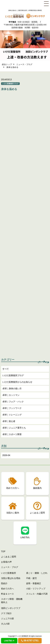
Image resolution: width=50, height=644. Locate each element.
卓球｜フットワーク (12, 409)
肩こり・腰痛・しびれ (37, 573)
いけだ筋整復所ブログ (13, 376)
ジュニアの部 (7, 619)
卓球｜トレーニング (12, 415)
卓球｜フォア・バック (13, 402)
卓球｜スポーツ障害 (12, 435)
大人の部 (5, 624)
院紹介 (4, 583)
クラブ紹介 (6, 613)
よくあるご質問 (9, 557)
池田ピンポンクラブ (11, 608)
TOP (3, 551)
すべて (6, 369)
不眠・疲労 (31, 578)
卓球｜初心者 (9, 422)
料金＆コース (7, 594)
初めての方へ (7, 589)
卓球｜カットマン (11, 395)
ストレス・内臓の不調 (37, 594)
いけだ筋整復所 (9, 573)
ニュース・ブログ (24, 65)
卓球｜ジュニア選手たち (14, 428)
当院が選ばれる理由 (11, 578)
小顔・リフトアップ (36, 589)
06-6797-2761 (31, 641)
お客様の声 (6, 562)
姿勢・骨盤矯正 (34, 583)
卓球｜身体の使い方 (12, 389)
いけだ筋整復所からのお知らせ (17, 382)
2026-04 (6, 456)
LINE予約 (8, 641)
